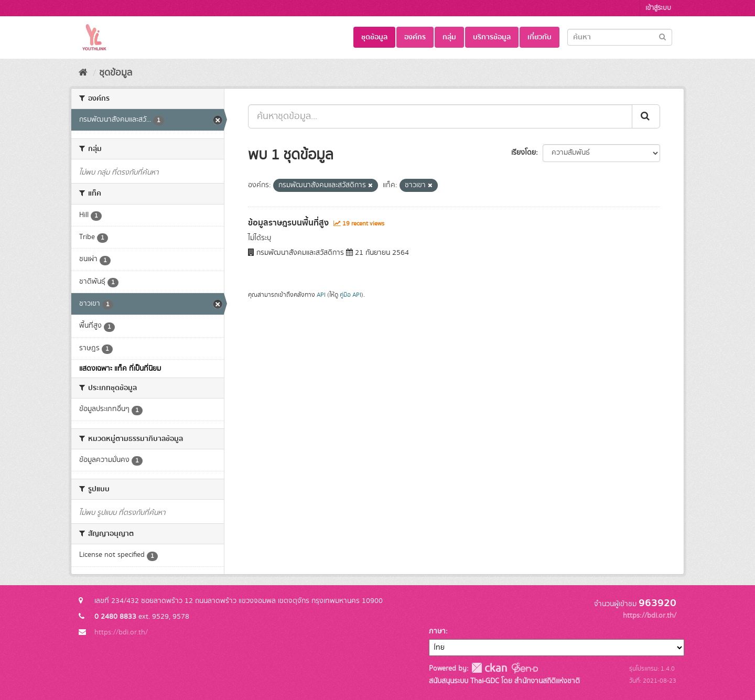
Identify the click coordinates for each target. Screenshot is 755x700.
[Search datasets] (620, 37)
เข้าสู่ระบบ (658, 8)
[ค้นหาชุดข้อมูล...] (440, 116)
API (321, 295)
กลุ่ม (449, 37)
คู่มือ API (350, 295)
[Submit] (662, 36)
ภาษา (437, 631)
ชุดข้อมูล (374, 37)
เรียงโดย (524, 153)
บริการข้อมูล (492, 37)
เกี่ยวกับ (540, 37)
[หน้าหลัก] (83, 73)
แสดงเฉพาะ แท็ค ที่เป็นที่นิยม (120, 369)
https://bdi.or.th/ (121, 632)
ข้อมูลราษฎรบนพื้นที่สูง (288, 223)
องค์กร (415, 37)
